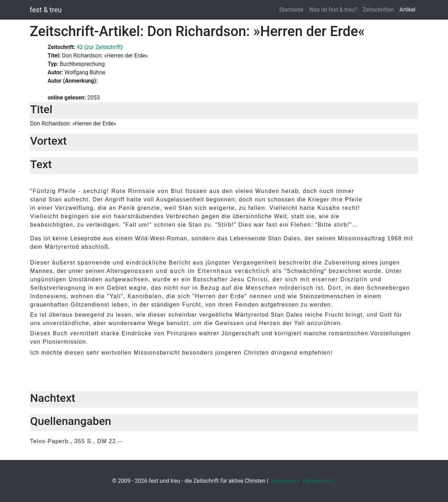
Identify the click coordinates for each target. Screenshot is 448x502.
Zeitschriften (378, 10)
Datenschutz (319, 481)
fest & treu (46, 10)
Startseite (291, 10)
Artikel (407, 10)
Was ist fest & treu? (333, 10)
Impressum (285, 481)
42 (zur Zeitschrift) (100, 47)
